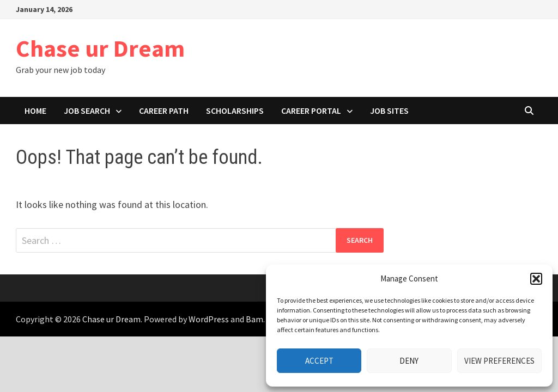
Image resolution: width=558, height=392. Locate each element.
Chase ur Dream (100, 48)
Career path (164, 111)
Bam (254, 319)
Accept (319, 361)
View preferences (499, 361)
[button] (536, 279)
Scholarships (235, 111)
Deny (409, 361)
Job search (87, 111)
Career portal (311, 111)
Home (35, 111)
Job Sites (389, 111)
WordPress (209, 319)
